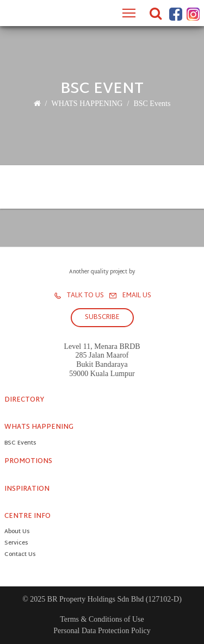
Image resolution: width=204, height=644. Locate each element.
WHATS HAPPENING (87, 104)
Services (16, 544)
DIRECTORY (24, 400)
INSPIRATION (27, 489)
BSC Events (152, 104)
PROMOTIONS (28, 461)
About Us (17, 532)
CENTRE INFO (27, 516)
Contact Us (20, 555)
